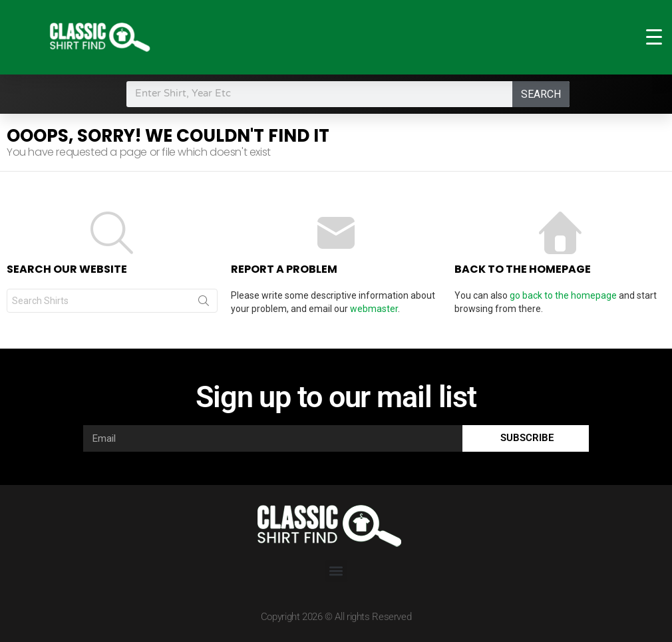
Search (541, 94)
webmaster (374, 309)
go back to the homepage (563, 295)
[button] (336, 571)
